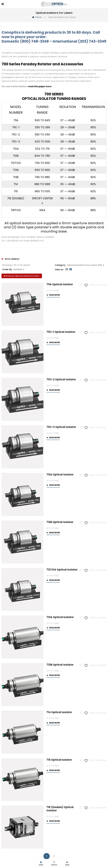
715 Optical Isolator (59, 759)
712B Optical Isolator (60, 522)
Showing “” (22, 275)
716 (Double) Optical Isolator (60, 808)
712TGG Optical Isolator (62, 569)
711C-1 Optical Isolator (61, 331)
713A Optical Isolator (60, 617)
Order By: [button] (13, 269)
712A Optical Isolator (60, 474)
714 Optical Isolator (59, 712)
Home (38, 17)
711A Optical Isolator (60, 284)
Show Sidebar (10, 258)
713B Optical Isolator (60, 664)
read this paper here (40, 86)
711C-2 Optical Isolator (61, 379)
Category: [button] (79, 265)
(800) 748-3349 (34, 41)
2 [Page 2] (54, 856)
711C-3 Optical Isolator (61, 427)
